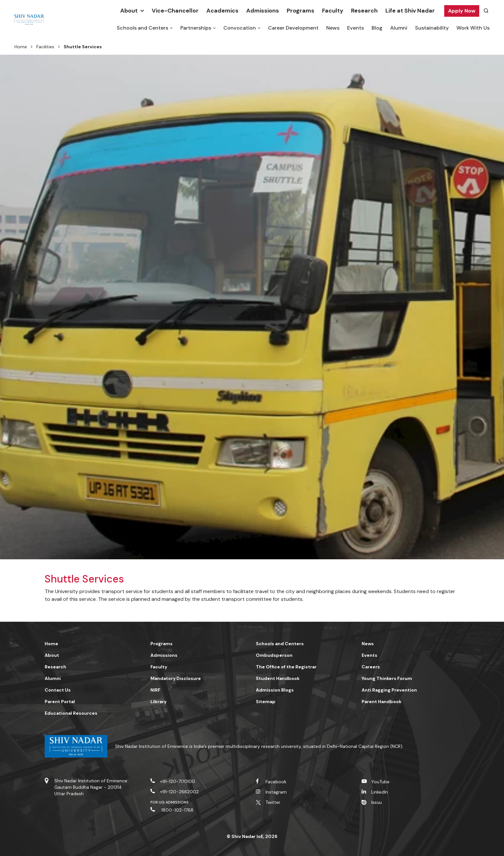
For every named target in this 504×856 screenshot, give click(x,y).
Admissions (263, 11)
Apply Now (462, 11)
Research (364, 11)
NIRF (155, 690)
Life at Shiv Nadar (410, 11)
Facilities (45, 47)
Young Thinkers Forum (387, 678)
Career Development (293, 28)
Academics (222, 11)
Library (158, 702)
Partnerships (196, 28)
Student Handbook (278, 678)
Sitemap (266, 702)
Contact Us (58, 690)
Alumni (399, 28)
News (333, 28)
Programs (301, 11)
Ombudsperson (274, 655)
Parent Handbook (382, 702)
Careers (371, 667)
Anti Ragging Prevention (389, 690)
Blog (377, 28)
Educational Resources (71, 713)
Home (21, 47)
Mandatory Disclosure (176, 678)
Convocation (240, 28)
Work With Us (473, 28)
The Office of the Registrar (286, 667)
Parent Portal (60, 702)
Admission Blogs (275, 690)
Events (355, 28)
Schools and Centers (142, 28)
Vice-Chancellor (175, 11)
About (129, 11)
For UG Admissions (170, 802)
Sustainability (432, 28)
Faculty (333, 11)
